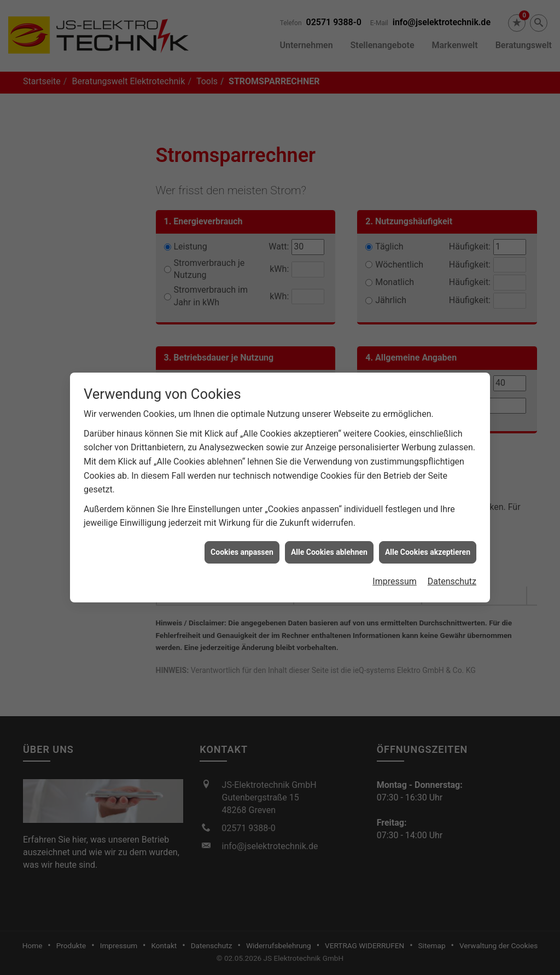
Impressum (395, 565)
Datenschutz (452, 565)
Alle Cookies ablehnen (329, 536)
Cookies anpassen (242, 536)
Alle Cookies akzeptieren (428, 536)
